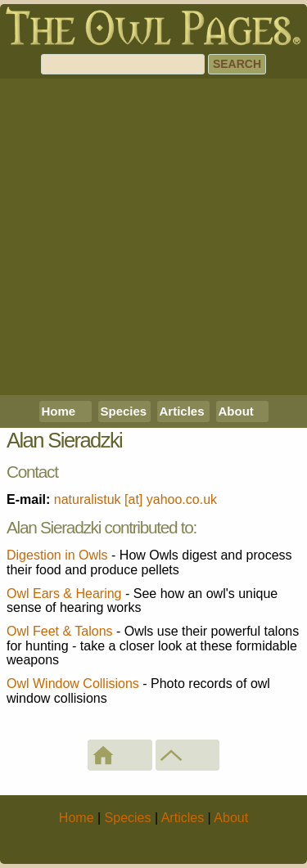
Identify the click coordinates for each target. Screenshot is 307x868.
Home (59, 411)
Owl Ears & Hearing (64, 594)
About (236, 411)
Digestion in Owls (57, 555)
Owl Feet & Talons (60, 631)
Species (124, 411)
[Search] (123, 64)
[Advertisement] (153, 237)
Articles (182, 411)
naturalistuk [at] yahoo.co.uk (135, 499)
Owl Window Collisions (73, 684)
